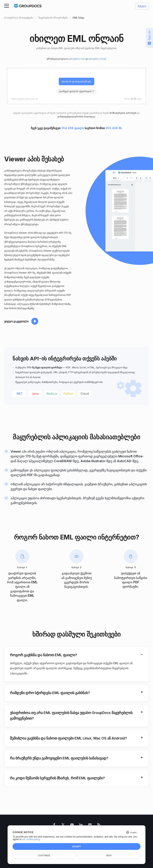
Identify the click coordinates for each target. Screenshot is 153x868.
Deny (109, 855)
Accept (76, 846)
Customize (44, 855)
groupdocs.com (77, 59)
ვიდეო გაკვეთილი (16, 321)
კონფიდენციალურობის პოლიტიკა (76, 117)
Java (35, 394)
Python (68, 394)
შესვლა (142, 6)
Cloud (85, 394)
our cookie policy (31, 839)
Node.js (52, 394)
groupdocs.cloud (98, 59)
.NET (19, 394)
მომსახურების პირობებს (123, 113)
